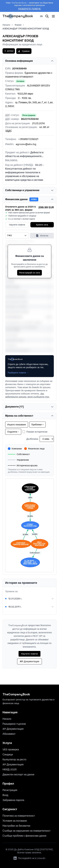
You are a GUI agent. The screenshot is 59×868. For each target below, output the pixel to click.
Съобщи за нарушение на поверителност (27, 831)
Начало (6, 25)
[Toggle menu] (53, 16)
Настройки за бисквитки (16, 826)
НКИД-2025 (10, 769)
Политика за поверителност (19, 816)
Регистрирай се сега (29, 273)
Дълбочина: (32, 439)
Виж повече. (11, 160)
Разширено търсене (14, 724)
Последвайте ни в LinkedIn (29, 858)
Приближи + (37, 425)
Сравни (24, 51)
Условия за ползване (15, 821)
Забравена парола (13, 800)
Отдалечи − (13, 432)
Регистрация (10, 790)
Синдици (8, 754)
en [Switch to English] (41, 16)
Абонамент (9, 734)
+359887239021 (28, 139)
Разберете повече (29, 9)
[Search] (47, 16)
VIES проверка (11, 749)
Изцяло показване (17, 425)
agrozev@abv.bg (26, 144)
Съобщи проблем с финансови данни (24, 836)
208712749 (46, 849)
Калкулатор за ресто (14, 759)
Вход (5, 795)
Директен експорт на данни (18, 774)
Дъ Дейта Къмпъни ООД (27, 849)
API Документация (30, 661)
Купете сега (42, 225)
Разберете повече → (18, 373)
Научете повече (17, 225)
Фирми (18, 25)
